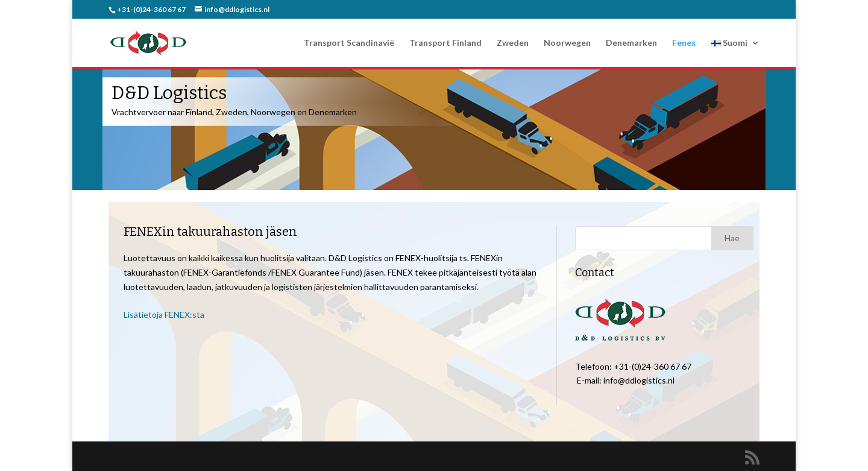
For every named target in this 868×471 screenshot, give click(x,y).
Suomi (729, 43)
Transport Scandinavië (349, 43)
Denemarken (631, 43)
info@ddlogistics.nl (639, 380)
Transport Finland (445, 43)
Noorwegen (567, 43)
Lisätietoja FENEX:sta (164, 315)
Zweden (513, 43)
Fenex (684, 43)
